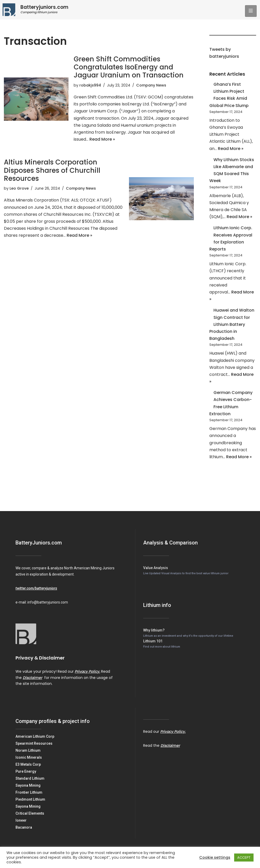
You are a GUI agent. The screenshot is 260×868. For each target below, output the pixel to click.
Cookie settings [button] (215, 857)
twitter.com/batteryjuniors (36, 588)
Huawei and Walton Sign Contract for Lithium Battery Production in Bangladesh (232, 324)
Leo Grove (19, 188)
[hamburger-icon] (251, 11)
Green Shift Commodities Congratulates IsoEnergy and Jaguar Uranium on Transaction (129, 67)
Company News (151, 85)
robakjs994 (90, 85)
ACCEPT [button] (244, 858)
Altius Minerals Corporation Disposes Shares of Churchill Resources (52, 170)
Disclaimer (32, 678)
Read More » (102, 139)
